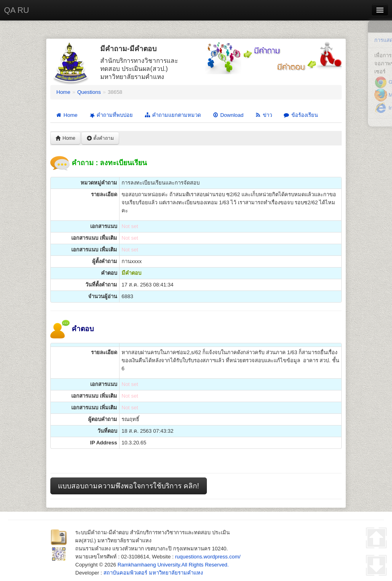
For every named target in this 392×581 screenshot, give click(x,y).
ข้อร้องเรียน (301, 115)
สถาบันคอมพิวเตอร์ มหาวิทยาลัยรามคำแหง (153, 573)
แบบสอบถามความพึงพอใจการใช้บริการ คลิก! (129, 486)
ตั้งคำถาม (100, 138)
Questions (89, 92)
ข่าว (263, 115)
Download (228, 115)
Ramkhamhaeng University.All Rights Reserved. (173, 565)
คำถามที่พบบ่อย (110, 115)
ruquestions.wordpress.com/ (208, 557)
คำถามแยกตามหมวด (172, 115)
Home (63, 92)
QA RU (17, 10)
